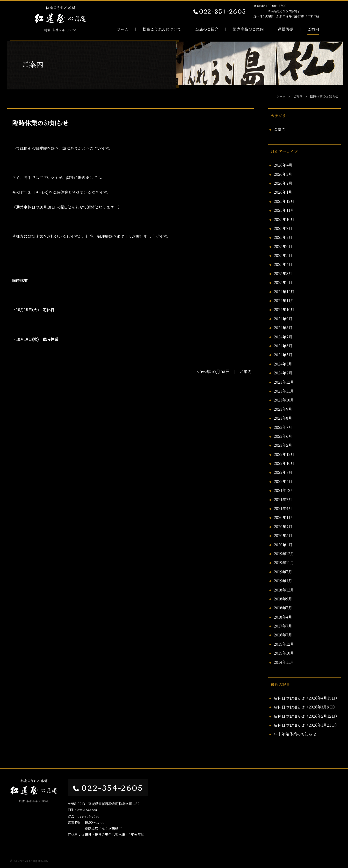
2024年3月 (283, 364)
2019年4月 (283, 581)
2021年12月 (284, 490)
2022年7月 (283, 472)
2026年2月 (283, 183)
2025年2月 (283, 282)
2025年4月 (283, 264)
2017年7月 (283, 626)
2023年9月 (283, 409)
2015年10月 (284, 653)
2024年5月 (283, 355)
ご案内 (313, 29)
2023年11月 (284, 391)
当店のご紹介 (207, 29)
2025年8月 (283, 228)
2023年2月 (283, 445)
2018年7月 (283, 608)
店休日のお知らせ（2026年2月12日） (306, 716)
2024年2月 (283, 373)
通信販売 (285, 29)
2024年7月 (283, 337)
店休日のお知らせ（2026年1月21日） (306, 725)
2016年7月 (283, 635)
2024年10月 (284, 310)
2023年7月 (283, 427)
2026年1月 (283, 192)
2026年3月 (283, 174)
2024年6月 (283, 346)
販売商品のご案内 (248, 29)
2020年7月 (283, 527)
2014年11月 (284, 662)
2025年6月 (283, 246)
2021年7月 (283, 500)
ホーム (123, 29)
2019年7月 (283, 572)
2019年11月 (284, 563)
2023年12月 (284, 382)
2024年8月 (283, 328)
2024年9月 (283, 319)
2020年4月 (283, 545)
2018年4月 (283, 617)
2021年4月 (283, 508)
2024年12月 (284, 292)
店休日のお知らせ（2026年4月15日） (306, 698)
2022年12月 (284, 454)
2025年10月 (284, 219)
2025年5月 (283, 255)
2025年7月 (283, 237)
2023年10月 (284, 400)
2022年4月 (283, 481)
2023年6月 (283, 436)
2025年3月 (283, 274)
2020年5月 (283, 536)
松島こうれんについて (162, 29)
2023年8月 (283, 418)
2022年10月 (284, 463)
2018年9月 (283, 599)
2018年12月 (284, 590)
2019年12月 (284, 554)
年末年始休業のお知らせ (295, 734)
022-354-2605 (219, 11)
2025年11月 (284, 210)
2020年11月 (284, 517)
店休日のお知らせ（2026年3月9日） (305, 707)
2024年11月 (284, 301)
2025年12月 (284, 201)
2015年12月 (284, 644)
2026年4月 (283, 165)
